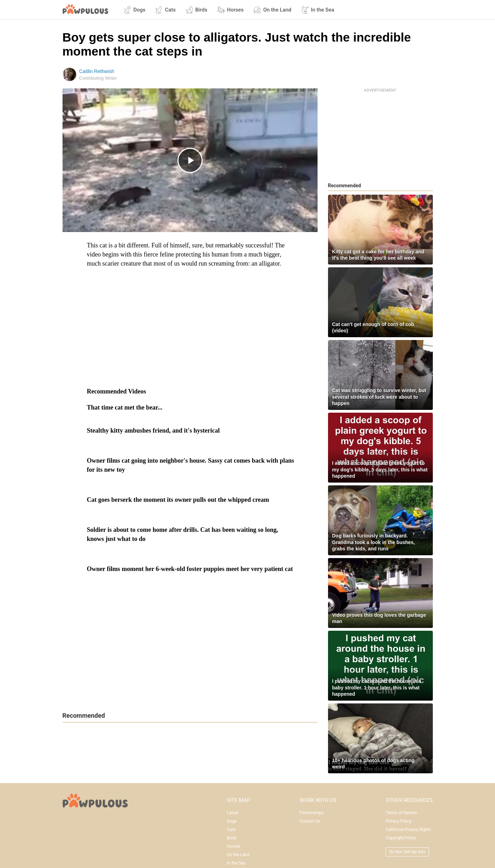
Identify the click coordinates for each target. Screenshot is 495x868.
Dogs (135, 10)
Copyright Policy (401, 838)
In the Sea (318, 10)
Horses (231, 10)
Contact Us (310, 821)
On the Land (272, 10)
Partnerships (312, 813)
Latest (233, 813)
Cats (165, 10)
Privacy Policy (399, 821)
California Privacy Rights (408, 830)
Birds (196, 10)
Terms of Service (401, 813)
